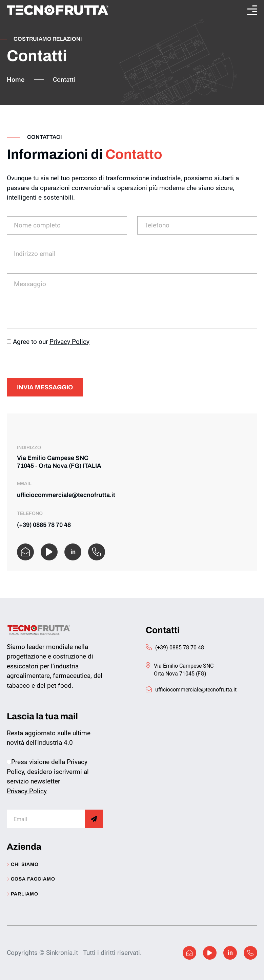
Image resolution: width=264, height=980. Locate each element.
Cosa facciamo (31, 879)
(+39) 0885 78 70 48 (44, 525)
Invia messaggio (45, 387)
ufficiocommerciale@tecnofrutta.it (66, 495)
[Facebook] (49, 552)
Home (16, 80)
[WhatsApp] (97, 552)
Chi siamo (23, 865)
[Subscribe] (94, 819)
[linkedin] (73, 552)
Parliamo (23, 894)
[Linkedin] (230, 953)
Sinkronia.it (62, 953)
